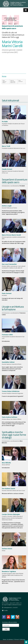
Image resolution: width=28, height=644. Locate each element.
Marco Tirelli (6, 146)
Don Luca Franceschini (9, 264)
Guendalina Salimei (8, 362)
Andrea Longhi (7, 206)
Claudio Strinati (7, 169)
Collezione (22, 639)
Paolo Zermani (7, 293)
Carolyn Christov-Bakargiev (11, 514)
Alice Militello (6, 463)
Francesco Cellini (7, 335)
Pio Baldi (5, 122)
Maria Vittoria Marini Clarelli (11, 235)
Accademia (10, 639)
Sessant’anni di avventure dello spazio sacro (12, 27)
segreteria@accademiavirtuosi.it (13, 605)
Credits (6, 610)
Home (5, 639)
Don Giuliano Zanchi (8, 489)
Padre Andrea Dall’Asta (10, 417)
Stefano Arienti (7, 549)
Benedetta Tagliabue (9, 571)
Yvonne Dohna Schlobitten (11, 391)
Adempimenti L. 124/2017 (11, 607)
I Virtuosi (16, 639)
